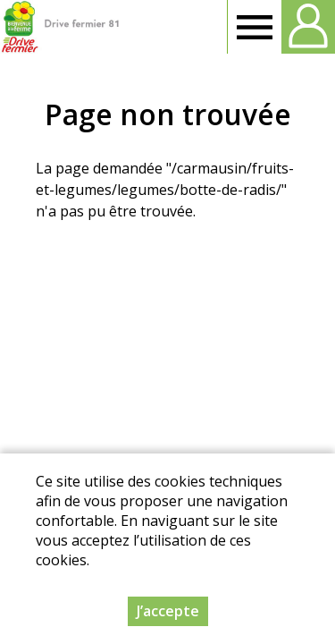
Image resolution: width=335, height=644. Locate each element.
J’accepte (168, 611)
